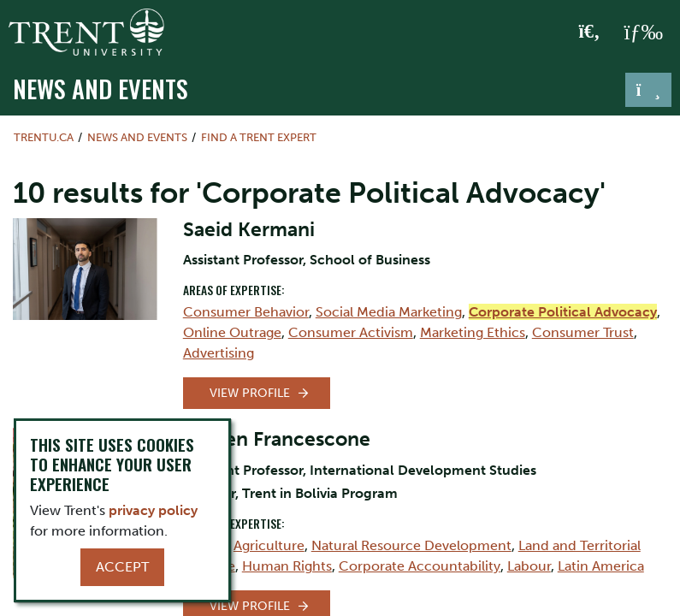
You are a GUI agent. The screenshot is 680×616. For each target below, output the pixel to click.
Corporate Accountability (420, 566)
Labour (529, 566)
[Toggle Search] (590, 33)
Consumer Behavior (246, 312)
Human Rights (287, 566)
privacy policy (153, 510)
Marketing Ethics (473, 332)
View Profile (250, 393)
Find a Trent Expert (259, 137)
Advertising (219, 353)
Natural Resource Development (411, 545)
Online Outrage (232, 332)
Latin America (601, 566)
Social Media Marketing (389, 312)
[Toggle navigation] (648, 90)
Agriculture (269, 545)
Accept (122, 567)
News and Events (101, 88)
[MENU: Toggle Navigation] (643, 33)
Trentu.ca (44, 137)
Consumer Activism (351, 332)
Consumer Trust (583, 332)
